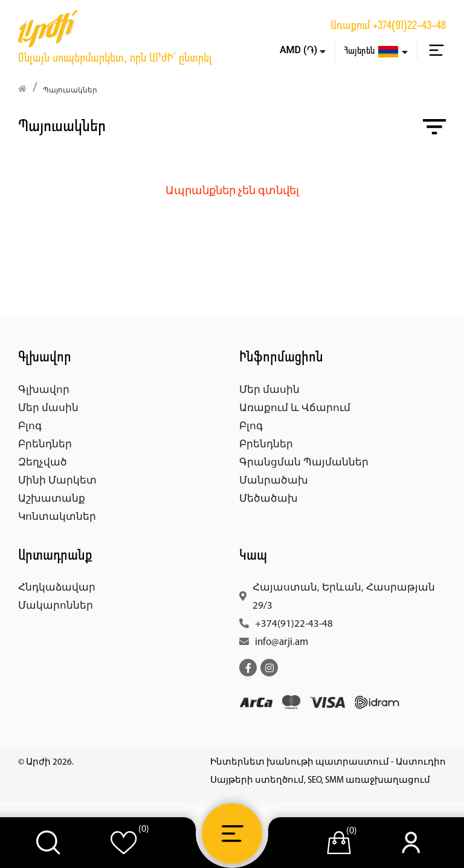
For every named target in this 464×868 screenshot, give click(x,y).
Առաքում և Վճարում (295, 408)
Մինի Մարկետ (57, 481)
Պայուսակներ (70, 91)
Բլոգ (30, 426)
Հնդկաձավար (57, 588)
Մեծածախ (269, 499)
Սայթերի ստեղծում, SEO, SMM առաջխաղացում (320, 781)
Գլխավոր (44, 390)
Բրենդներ (45, 445)
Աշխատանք (52, 499)
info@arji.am (282, 642)
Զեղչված (43, 463)
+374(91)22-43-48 (409, 26)
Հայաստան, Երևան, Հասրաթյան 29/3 (344, 597)
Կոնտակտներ (57, 517)
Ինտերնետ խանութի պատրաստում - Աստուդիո (328, 763)
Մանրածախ (274, 481)
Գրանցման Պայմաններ (304, 463)
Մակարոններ (56, 606)
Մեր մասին (48, 408)
